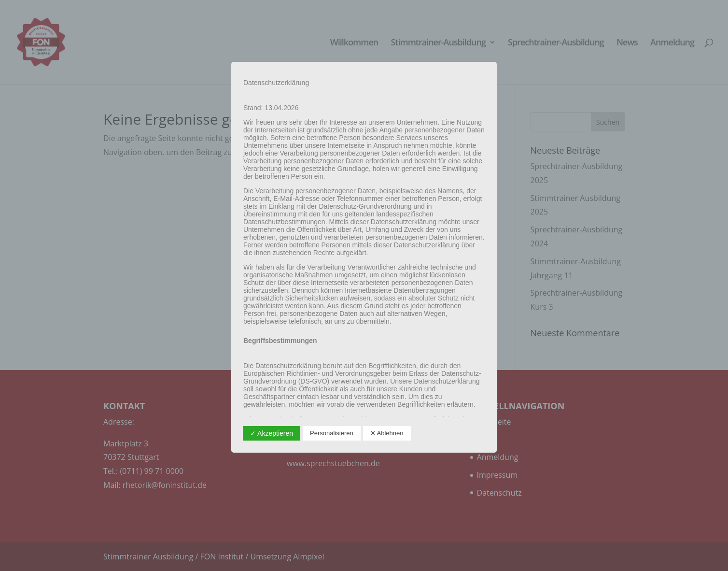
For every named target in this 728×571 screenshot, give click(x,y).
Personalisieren (332, 433)
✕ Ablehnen (387, 433)
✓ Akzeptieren (272, 433)
